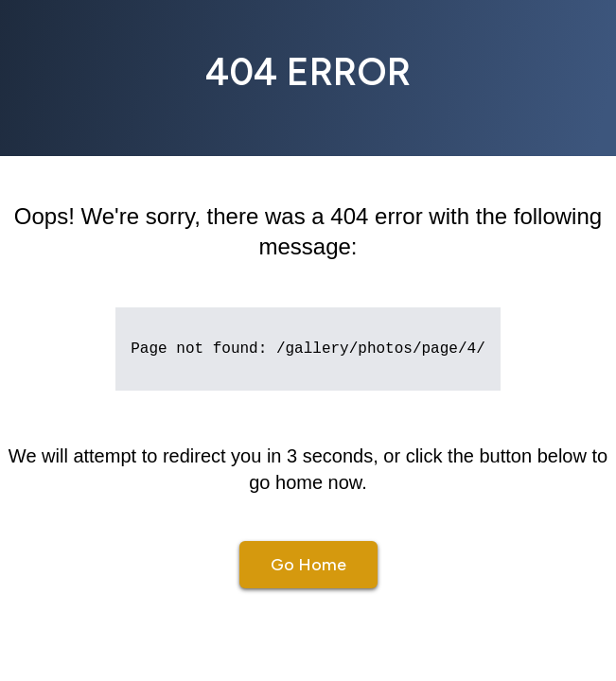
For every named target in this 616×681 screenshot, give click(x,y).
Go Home (308, 565)
